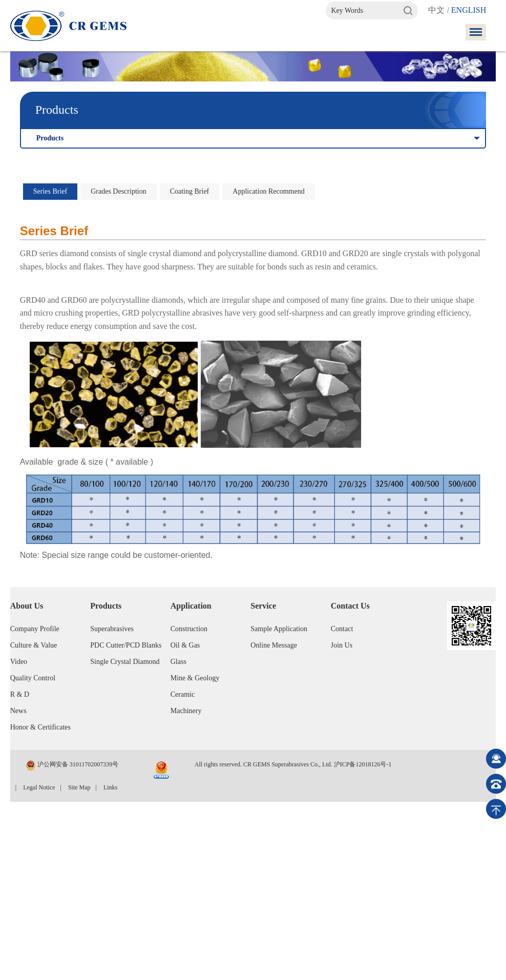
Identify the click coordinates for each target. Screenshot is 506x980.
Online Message (274, 645)
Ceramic (183, 694)
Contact (342, 629)
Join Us (342, 645)
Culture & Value (34, 645)
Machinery (186, 711)
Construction (189, 629)
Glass (178, 662)
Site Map (79, 787)
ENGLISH (469, 10)
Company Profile (35, 629)
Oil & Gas (185, 645)
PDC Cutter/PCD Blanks (126, 645)
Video (19, 662)
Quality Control (33, 678)
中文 (436, 10)
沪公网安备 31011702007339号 (72, 765)
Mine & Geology (195, 678)
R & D (20, 694)
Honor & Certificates (40, 727)
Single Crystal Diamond (125, 662)
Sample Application (279, 629)
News (18, 711)
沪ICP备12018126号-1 (363, 764)
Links (110, 787)
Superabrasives (112, 629)
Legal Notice (39, 787)
